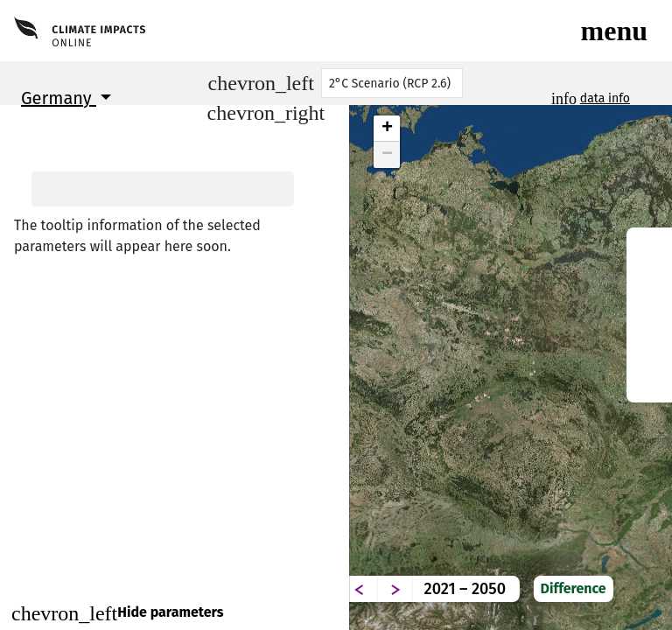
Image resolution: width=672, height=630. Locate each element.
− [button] (387, 155)
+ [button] (387, 129)
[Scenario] (392, 83)
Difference (618, 575)
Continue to (175, 572)
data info (605, 98)
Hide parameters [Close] (117, 613)
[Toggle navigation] (614, 31)
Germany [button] (59, 98)
